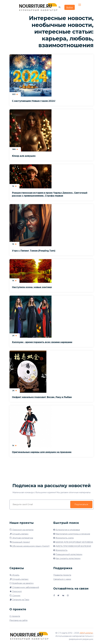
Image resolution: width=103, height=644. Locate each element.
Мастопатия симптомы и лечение (73, 534)
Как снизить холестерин (68, 558)
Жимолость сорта (65, 538)
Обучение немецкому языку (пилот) (30, 546)
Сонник (15, 596)
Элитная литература (21, 538)
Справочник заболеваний (24, 587)
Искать (14, 575)
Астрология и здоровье (68, 530)
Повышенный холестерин (69, 554)
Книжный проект (20, 542)
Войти (70, 7)
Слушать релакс (19, 534)
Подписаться (81, 504)
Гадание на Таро (19, 600)
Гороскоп (16, 591)
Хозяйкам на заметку (22, 583)
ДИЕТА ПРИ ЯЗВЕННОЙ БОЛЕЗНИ (73, 546)
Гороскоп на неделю (21, 530)
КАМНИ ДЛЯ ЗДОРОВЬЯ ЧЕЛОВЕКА (74, 542)
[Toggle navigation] (80, 5)
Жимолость (61, 550)
